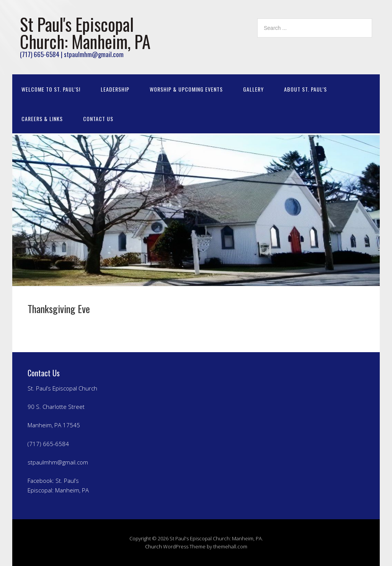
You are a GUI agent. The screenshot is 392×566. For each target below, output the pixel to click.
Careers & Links (42, 119)
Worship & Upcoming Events (186, 89)
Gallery (253, 89)
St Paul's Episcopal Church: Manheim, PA (85, 33)
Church (154, 546)
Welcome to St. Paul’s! (51, 89)
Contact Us (98, 119)
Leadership (115, 89)
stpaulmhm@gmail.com (58, 462)
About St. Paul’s (305, 89)
